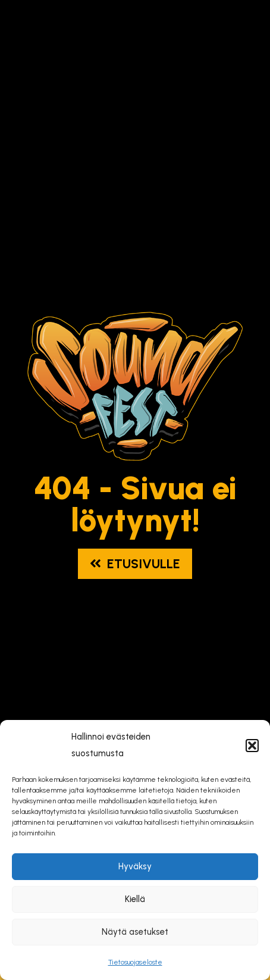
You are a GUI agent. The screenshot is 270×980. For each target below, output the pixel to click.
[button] (252, 746)
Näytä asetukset (135, 932)
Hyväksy (135, 866)
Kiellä (135, 899)
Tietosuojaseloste (135, 962)
